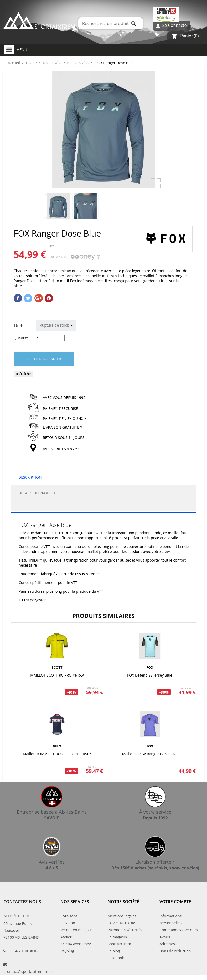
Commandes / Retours (179, 930)
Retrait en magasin (76, 930)
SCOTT (57, 667)
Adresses (167, 944)
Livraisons (69, 916)
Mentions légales (122, 916)
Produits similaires (103, 616)
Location (68, 923)
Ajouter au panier (44, 359)
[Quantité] (50, 338)
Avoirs (165, 937)
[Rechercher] (111, 23)
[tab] (103, 506)
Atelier (66, 937)
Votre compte (175, 902)
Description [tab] (30, 477)
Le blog (114, 951)
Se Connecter (172, 26)
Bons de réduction (175, 951)
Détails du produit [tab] (37, 493)
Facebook (116, 958)
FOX (150, 667)
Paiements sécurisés (125, 930)
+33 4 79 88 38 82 (23, 951)
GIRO (57, 746)
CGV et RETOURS (122, 923)
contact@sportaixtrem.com (29, 971)
